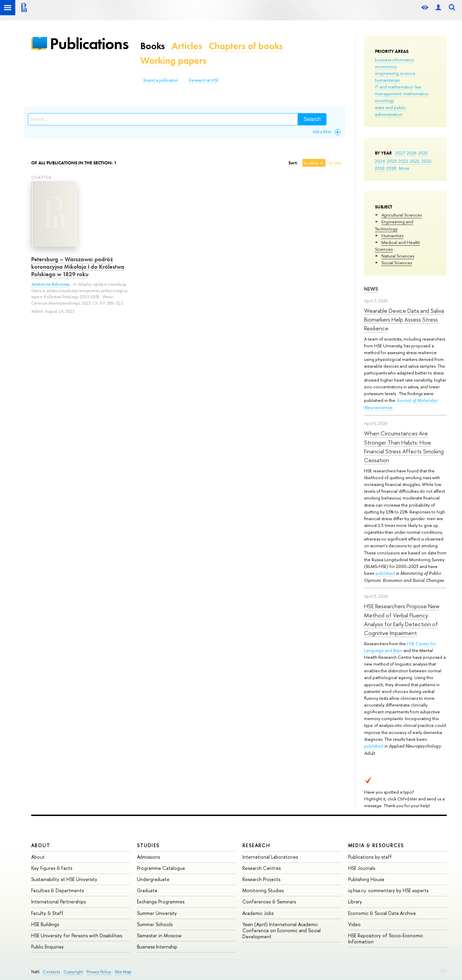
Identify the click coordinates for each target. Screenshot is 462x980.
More (404, 168)
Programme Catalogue (161, 868)
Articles (187, 46)
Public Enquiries (47, 947)
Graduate (147, 890)
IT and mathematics (394, 87)
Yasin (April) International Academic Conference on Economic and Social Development (282, 930)
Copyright (73, 972)
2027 (400, 153)
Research (256, 845)
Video (354, 924)
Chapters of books (246, 46)
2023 (392, 161)
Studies (148, 845)
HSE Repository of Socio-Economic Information (386, 938)
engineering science (395, 73)
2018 (391, 168)
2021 (415, 161)
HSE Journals (362, 868)
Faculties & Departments (57, 890)
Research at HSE (204, 80)
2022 (403, 161)
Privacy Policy (99, 972)
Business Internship (157, 947)
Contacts (51, 972)
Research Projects (261, 879)
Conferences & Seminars (269, 902)
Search (312, 119)
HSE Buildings (45, 924)
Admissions (148, 857)
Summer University (157, 913)
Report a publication (161, 80)
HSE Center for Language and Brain (400, 647)
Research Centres (262, 868)
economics (386, 66)
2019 (380, 168)
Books (153, 46)
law (418, 87)
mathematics (416, 94)
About (41, 845)
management (388, 94)
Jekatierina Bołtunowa (50, 284)
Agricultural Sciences (401, 215)
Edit (444, 970)
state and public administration (390, 111)
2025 (423, 153)
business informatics (394, 60)
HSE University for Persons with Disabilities (77, 935)
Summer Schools (155, 924)
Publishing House (366, 879)
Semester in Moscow (159, 935)
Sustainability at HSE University (64, 879)
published (385, 573)
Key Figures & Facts (52, 868)
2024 (380, 161)
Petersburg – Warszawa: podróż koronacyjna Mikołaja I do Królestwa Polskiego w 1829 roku (78, 267)
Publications (89, 44)
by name (311, 163)
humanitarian (387, 80)
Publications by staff (370, 857)
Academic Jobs (258, 913)
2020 (426, 161)
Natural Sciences (398, 256)
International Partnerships (58, 902)
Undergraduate (153, 879)
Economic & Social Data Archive (382, 913)
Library (355, 902)
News (371, 289)
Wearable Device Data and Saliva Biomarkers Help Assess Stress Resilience (404, 320)
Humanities (392, 236)
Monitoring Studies (263, 890)
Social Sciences (397, 263)
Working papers (173, 60)
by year (335, 163)
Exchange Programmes (161, 902)
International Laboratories (270, 857)
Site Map (123, 972)
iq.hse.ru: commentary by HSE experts (388, 890)
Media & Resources (376, 845)
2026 (411, 153)
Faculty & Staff (47, 913)
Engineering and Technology (394, 225)
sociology (384, 100)
